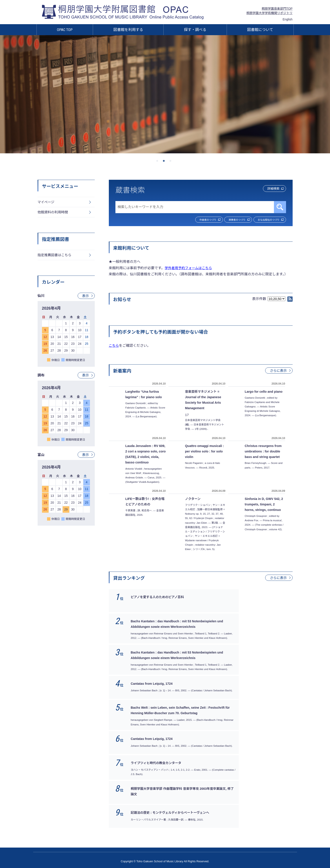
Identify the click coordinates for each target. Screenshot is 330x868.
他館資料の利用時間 (53, 213)
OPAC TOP (65, 30)
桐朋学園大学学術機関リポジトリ (270, 13)
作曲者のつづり (194, 220)
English (287, 19)
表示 (85, 297)
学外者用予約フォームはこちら (189, 268)
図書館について (260, 30)
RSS (290, 300)
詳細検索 (270, 189)
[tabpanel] (165, 94)
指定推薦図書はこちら (55, 256)
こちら (114, 346)
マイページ (46, 202)
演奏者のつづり (229, 220)
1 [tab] (159, 162)
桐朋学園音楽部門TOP (277, 9)
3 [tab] (172, 162)
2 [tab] (165, 162)
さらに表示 (278, 371)
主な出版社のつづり (266, 220)
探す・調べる (195, 30)
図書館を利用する (128, 30)
